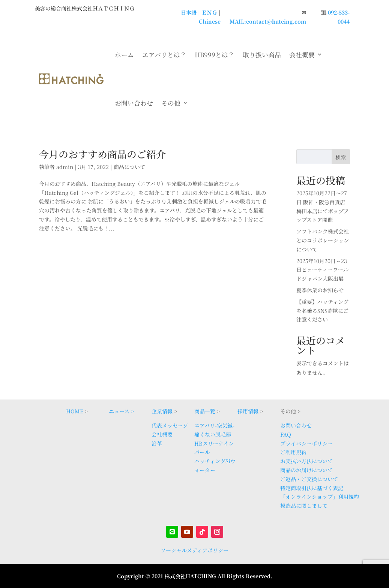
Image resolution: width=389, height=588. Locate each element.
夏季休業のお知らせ (320, 290)
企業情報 (162, 411)
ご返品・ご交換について (309, 479)
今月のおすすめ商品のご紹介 (102, 154)
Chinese (210, 21)
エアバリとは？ (164, 55)
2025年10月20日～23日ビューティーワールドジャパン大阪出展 (322, 270)
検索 (341, 157)
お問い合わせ (134, 103)
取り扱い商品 (262, 55)
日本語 (189, 12)
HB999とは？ (215, 55)
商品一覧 (205, 411)
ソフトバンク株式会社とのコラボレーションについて (323, 240)
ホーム (124, 55)
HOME (75, 411)
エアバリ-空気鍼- (214, 425)
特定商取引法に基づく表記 (312, 488)
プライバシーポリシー (306, 443)
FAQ (286, 434)
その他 (171, 103)
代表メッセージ (170, 425)
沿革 (157, 443)
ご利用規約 (293, 452)
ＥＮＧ (209, 12)
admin (65, 167)
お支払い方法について (306, 461)
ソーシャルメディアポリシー (194, 550)
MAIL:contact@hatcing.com (268, 21)
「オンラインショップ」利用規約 (320, 497)
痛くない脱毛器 (213, 434)
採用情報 (248, 411)
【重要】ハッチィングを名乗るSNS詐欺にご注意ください (322, 311)
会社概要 (302, 55)
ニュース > (121, 411)
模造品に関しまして (304, 506)
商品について (129, 167)
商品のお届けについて (306, 470)
